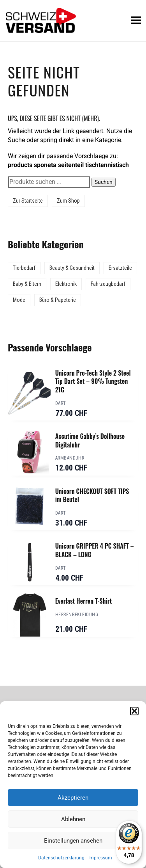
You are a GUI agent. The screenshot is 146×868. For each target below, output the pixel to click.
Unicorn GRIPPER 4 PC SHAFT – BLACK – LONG (95, 550)
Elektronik (66, 284)
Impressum (100, 858)
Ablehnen (73, 819)
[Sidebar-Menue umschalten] (73, 41)
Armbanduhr (70, 458)
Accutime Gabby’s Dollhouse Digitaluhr (90, 440)
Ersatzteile (120, 268)
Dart (61, 403)
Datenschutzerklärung (61, 858)
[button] (134, 711)
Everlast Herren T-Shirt (84, 601)
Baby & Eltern (27, 284)
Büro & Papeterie (58, 300)
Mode (19, 300)
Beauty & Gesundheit (72, 268)
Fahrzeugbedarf (108, 284)
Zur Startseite (28, 201)
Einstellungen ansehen (73, 841)
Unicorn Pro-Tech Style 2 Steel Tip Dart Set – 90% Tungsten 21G (93, 381)
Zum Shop (68, 201)
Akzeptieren (73, 798)
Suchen (104, 182)
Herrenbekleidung (77, 615)
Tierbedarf (24, 268)
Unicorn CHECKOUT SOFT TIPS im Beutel (92, 495)
